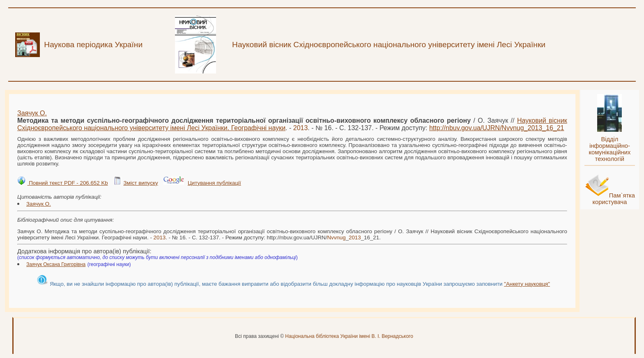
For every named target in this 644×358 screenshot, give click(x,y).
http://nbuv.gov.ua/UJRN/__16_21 (497, 128)
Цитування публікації (214, 183)
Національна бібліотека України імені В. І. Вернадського (349, 336)
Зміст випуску (140, 183)
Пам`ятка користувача (614, 199)
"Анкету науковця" (527, 284)
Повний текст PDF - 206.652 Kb (67, 183)
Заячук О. (32, 113)
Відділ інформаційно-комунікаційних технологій (609, 149)
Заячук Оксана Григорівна (56, 264)
